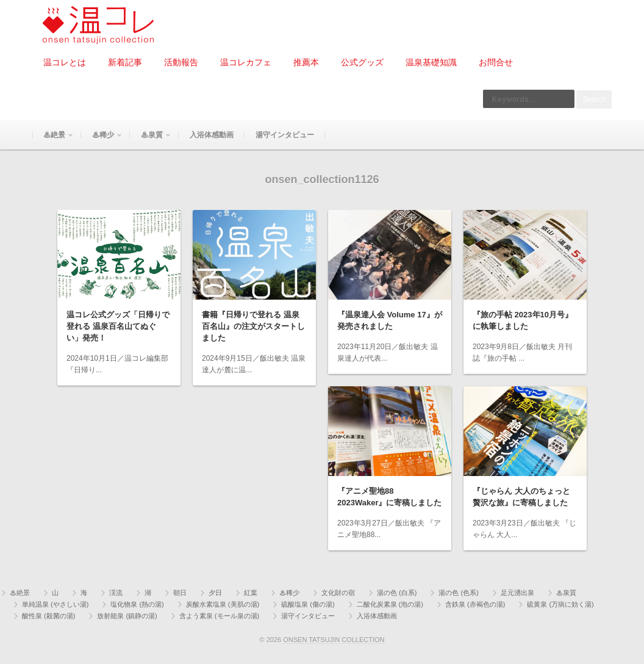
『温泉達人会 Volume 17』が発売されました (390, 320)
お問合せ (496, 62)
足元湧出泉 (517, 593)
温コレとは (65, 62)
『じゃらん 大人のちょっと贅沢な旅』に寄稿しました (521, 497)
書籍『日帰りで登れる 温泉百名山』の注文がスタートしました (253, 326)
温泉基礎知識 (431, 62)
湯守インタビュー (285, 135)
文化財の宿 (338, 593)
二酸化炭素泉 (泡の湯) (390, 604)
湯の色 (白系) (397, 593)
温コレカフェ (246, 62)
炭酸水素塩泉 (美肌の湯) (223, 604)
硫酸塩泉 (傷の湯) (308, 604)
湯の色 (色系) (458, 593)
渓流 (116, 593)
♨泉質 (151, 140)
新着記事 (125, 62)
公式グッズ (362, 62)
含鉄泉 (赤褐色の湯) (475, 604)
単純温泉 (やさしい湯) (55, 604)
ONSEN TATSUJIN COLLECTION (334, 640)
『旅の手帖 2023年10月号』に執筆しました (523, 320)
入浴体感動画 (212, 135)
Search (594, 99)
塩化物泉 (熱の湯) (137, 604)
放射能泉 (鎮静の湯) (127, 616)
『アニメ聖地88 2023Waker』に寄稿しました (389, 497)
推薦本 (306, 62)
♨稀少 (102, 140)
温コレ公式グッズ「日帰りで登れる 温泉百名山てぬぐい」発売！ (118, 326)
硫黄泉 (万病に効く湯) (560, 604)
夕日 (215, 593)
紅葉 (251, 593)
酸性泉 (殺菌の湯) (48, 616)
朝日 (180, 593)
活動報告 (181, 62)
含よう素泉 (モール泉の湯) (219, 616)
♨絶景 (53, 140)
